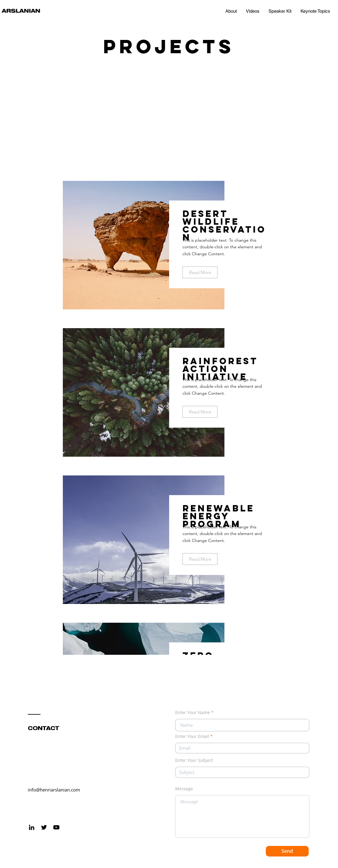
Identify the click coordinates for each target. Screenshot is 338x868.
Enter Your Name (193, 713)
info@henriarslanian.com (54, 790)
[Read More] (200, 272)
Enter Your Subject (194, 760)
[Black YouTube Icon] (56, 827)
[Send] (287, 851)
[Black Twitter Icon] (44, 827)
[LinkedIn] (32, 827)
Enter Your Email (192, 736)
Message (184, 789)
